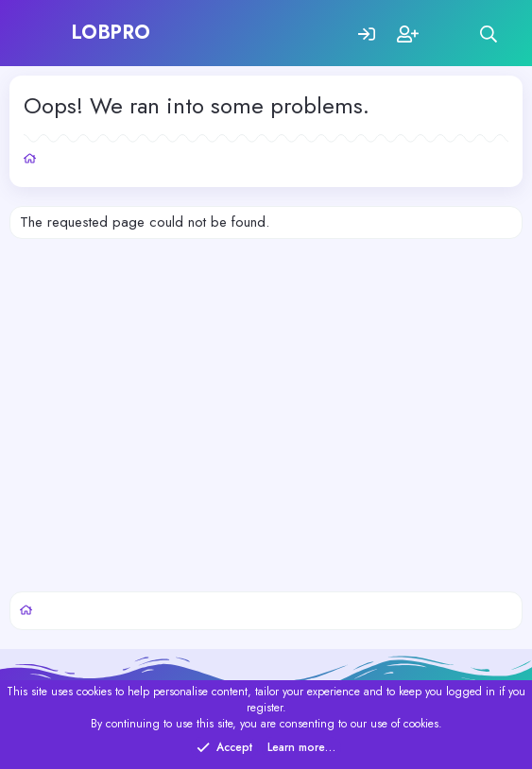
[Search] (489, 34)
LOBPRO (112, 33)
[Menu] (45, 33)
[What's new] (448, 34)
